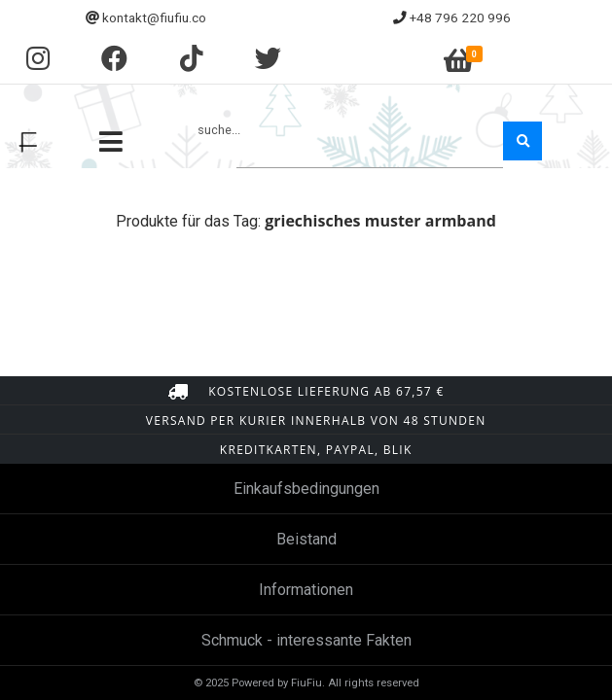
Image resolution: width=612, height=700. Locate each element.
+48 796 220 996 (460, 17)
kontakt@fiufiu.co (154, 17)
